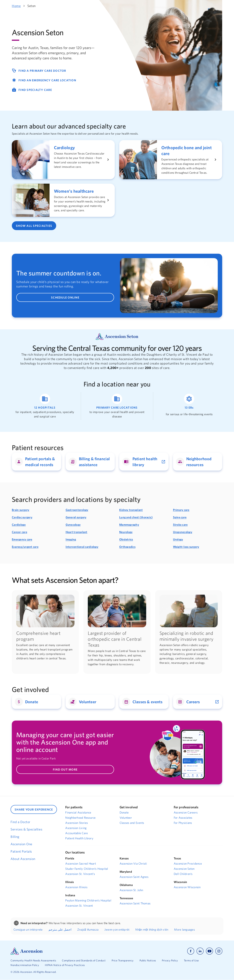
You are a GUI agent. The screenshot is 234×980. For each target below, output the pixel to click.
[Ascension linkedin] (200, 951)
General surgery (76, 517)
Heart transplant (77, 532)
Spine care (180, 517)
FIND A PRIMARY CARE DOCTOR (39, 71)
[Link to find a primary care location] (117, 406)
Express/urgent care (25, 547)
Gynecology (73, 525)
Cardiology (19, 525)
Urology (178, 539)
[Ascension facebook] (191, 951)
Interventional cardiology (82, 547)
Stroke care (180, 525)
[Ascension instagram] (219, 951)
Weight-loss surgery (186, 547)
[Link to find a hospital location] (45, 406)
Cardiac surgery (22, 517)
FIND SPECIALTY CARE (32, 90)
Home (16, 6)
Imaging (71, 539)
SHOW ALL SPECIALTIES (34, 226)
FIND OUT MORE (65, 769)
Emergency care (22, 539)
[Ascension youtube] (210, 951)
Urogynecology (183, 532)
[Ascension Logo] (27, 951)
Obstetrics (126, 539)
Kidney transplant (131, 510)
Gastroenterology (77, 510)
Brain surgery (21, 510)
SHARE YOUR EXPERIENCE (34, 809)
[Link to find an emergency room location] (189, 406)
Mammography (129, 525)
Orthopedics (127, 547)
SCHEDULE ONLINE (65, 297)
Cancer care (19, 532)
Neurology (126, 532)
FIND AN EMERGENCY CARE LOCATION (44, 80)
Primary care (181, 510)
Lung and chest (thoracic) (136, 517)
